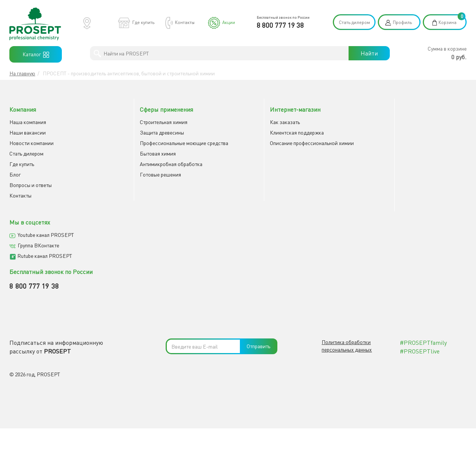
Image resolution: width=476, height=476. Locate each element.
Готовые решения (147, 174)
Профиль (402, 22)
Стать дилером (354, 22)
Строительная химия (150, 122)
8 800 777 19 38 (280, 25)
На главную (22, 73)
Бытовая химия (145, 153)
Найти (369, 53)
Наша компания (28, 122)
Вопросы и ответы (31, 185)
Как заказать (259, 122)
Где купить (143, 22)
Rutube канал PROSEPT (396, 143)
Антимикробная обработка (158, 164)
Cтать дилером (26, 153)
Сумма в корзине (447, 49)
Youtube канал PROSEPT (397, 122)
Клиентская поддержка (271, 132)
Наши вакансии (28, 132)
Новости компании (31, 143)
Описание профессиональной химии (286, 143)
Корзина (448, 22)
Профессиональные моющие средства (171, 143)
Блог (15, 174)
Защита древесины (149, 132)
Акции (229, 22)
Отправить (258, 233)
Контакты (185, 22)
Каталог (36, 54)
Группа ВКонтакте (390, 132)
